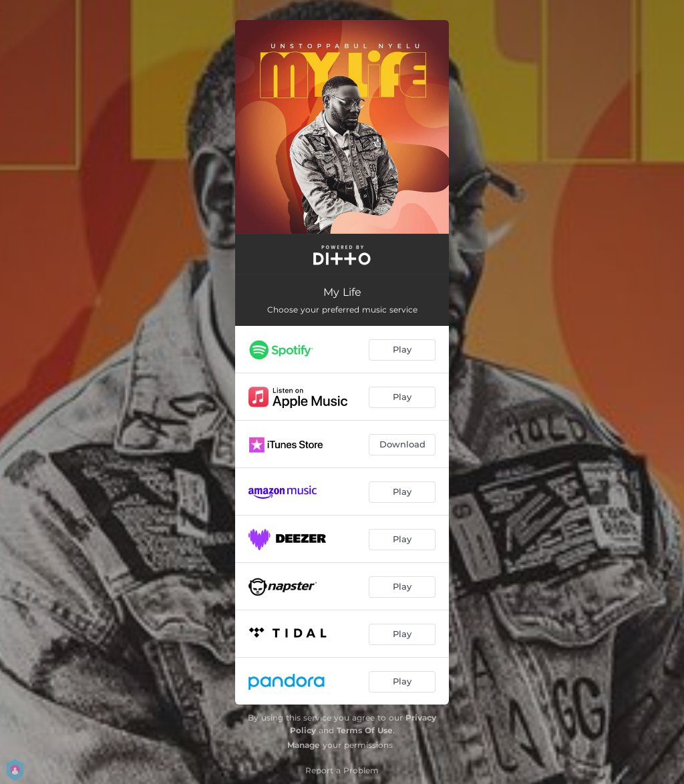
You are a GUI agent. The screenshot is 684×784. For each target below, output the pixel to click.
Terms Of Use (365, 730)
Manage (304, 745)
